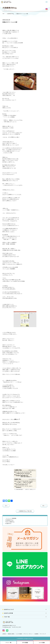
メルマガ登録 (19, 634)
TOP (3, 14)
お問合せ (4, 634)
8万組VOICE (8, 523)
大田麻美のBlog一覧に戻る (25, 511)
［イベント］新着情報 (11, 518)
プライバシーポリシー (28, 634)
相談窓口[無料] (11, 634)
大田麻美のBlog (10, 14)
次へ (6, 506)
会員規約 (36, 634)
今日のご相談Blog (10, 522)
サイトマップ (43, 634)
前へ (44, 506)
